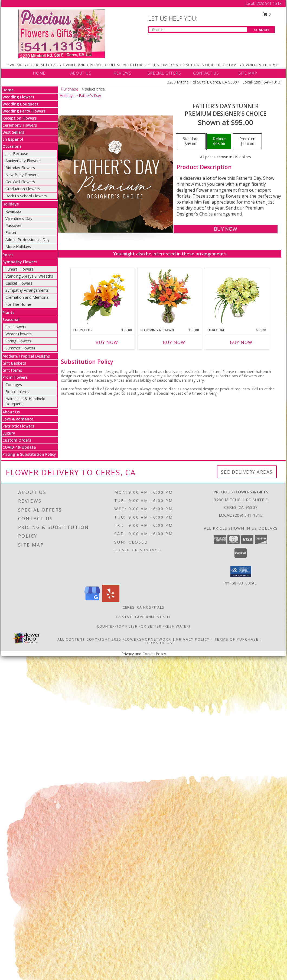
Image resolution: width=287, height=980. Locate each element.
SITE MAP (248, 73)
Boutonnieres (17, 392)
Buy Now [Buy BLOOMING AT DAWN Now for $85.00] (174, 342)
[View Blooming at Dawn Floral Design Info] (170, 296)
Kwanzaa (13, 211)
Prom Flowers (15, 377)
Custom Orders (17, 440)
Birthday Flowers (20, 168)
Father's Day (90, 96)
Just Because (17, 154)
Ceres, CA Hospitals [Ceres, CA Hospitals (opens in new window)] (144, 607)
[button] (241, 571)
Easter (11, 232)
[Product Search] (198, 30)
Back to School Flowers (26, 196)
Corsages (14, 385)
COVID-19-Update (19, 447)
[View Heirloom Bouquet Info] (237, 296)
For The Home (18, 304)
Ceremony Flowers (20, 125)
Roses (8, 255)
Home (8, 90)
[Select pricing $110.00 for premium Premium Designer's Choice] (247, 142)
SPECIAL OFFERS (164, 73)
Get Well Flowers (20, 182)
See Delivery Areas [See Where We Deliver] (247, 472)
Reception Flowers (19, 118)
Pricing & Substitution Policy (29, 454)
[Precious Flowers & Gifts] (62, 33)
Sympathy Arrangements (27, 290)
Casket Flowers (19, 283)
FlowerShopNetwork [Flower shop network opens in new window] (147, 639)
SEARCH (261, 30)
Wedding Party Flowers (24, 111)
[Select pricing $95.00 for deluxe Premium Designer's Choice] (219, 142)
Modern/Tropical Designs (26, 356)
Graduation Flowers (23, 189)
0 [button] (267, 14)
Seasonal (11, 319)
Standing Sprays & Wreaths (29, 276)
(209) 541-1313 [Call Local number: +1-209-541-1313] (269, 3)
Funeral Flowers (19, 269)
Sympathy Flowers (20, 262)
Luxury (9, 433)
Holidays (11, 204)
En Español (13, 139)
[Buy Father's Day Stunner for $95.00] (225, 229)
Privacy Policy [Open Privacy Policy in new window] (193, 639)
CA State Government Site (143, 617)
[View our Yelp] (111, 601)
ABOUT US (81, 73)
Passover (14, 225)
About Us (11, 412)
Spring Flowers (18, 341)
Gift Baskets (14, 363)
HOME (39, 73)
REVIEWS (123, 73)
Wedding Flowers (18, 97)
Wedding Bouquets (20, 104)
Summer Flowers (20, 348)
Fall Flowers (16, 327)
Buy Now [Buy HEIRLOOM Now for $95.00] (241, 342)
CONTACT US (206, 73)
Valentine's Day (19, 218)
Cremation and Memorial (27, 297)
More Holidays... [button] (19, 247)
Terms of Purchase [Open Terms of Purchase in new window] (237, 639)
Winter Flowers (19, 334)
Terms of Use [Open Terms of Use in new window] (160, 643)
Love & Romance (18, 419)
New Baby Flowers (22, 175)
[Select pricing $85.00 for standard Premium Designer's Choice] (191, 142)
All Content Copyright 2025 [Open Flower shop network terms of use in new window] (89, 639)
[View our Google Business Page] (92, 601)
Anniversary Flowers (23, 161)
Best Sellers (13, 132)
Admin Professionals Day (27, 240)
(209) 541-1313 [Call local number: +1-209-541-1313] (248, 515)
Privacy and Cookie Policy (144, 654)
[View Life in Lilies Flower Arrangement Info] (103, 296)
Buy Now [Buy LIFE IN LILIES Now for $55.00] (107, 342)
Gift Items (12, 370)
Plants (8, 312)
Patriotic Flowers (18, 426)
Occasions (12, 146)
